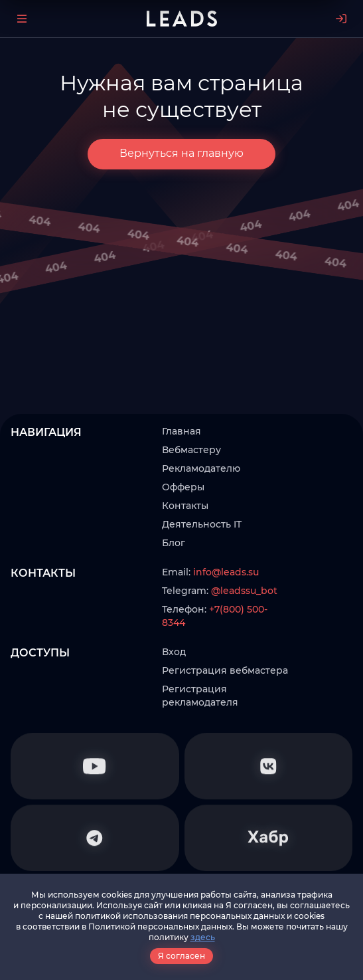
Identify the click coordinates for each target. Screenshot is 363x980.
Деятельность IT (202, 524)
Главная (181, 431)
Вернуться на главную (181, 153)
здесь (203, 937)
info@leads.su (226, 572)
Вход (174, 652)
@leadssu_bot (244, 591)
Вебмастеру (191, 450)
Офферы (183, 487)
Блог (174, 543)
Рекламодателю (201, 468)
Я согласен (181, 956)
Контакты (185, 506)
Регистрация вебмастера (225, 670)
